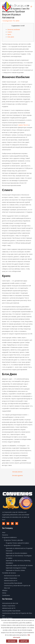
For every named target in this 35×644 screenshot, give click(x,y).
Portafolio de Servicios (9, 573)
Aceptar (24, 641)
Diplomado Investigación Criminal (16, 568)
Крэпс (9, 34)
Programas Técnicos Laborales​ (13, 540)
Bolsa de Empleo (7, 618)
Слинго (10, 32)
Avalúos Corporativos (11, 578)
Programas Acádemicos (9, 537)
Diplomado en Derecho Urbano (15, 570)
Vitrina (4, 593)
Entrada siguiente (17, 475)
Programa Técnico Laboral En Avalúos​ (17, 543)
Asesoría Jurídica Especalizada (13, 583)
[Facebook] (4, 524)
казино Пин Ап (23, 125)
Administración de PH (11, 580)
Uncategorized (7, 21)
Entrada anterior (17, 472)
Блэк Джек (11, 37)
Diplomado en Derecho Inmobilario (16, 553)
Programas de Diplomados (12, 545)
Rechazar (12, 641)
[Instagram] (12, 524)
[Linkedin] (17, 524)
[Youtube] (8, 524)
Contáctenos (6, 595)
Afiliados (5, 590)
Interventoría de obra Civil (12, 576)
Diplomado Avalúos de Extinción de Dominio (19, 565)
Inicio (4, 532)
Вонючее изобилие (14, 29)
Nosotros (5, 535)
